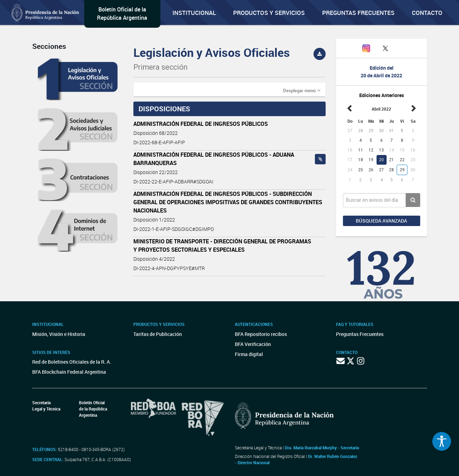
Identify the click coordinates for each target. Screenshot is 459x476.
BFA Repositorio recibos (261, 334)
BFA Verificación (253, 344)
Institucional (194, 13)
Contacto (427, 13)
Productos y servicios (269, 13)
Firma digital (249, 354)
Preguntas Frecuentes (358, 13)
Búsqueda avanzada (381, 221)
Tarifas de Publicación (158, 334)
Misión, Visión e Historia (59, 334)
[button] (302, 90)
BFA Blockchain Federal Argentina (69, 372)
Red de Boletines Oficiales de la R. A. (72, 362)
